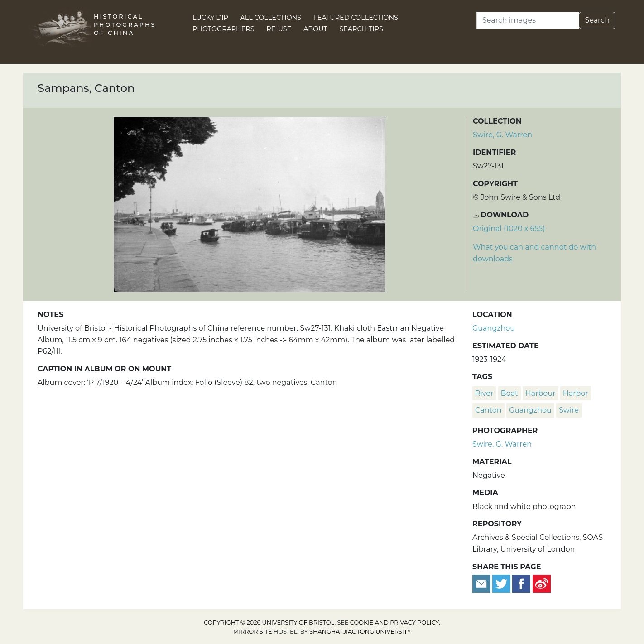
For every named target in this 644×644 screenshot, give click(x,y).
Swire (569, 410)
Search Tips (361, 29)
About (315, 29)
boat (509, 393)
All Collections (271, 18)
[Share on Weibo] (542, 583)
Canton (488, 410)
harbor (576, 393)
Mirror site (253, 632)
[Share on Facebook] (521, 583)
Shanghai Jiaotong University (360, 632)
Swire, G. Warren (502, 135)
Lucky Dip (210, 18)
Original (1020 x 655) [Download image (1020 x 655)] (509, 228)
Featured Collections (356, 18)
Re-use (279, 29)
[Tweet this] (502, 583)
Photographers (223, 29)
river (484, 393)
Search (597, 20)
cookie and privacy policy (394, 622)
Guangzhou (494, 328)
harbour (541, 393)
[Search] (528, 20)
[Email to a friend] (482, 583)
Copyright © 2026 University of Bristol (269, 622)
